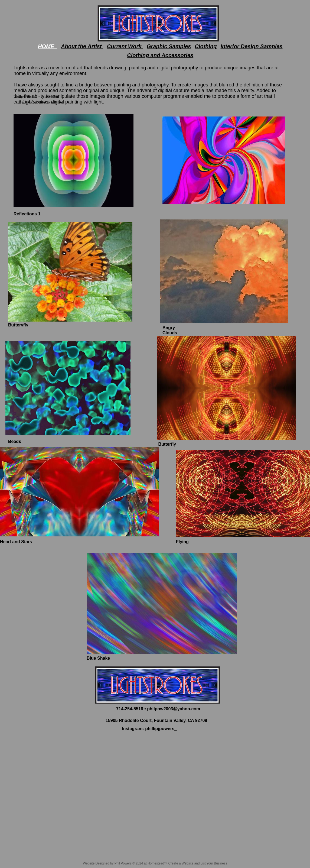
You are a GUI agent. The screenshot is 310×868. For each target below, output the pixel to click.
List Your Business (214, 863)
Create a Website (181, 863)
